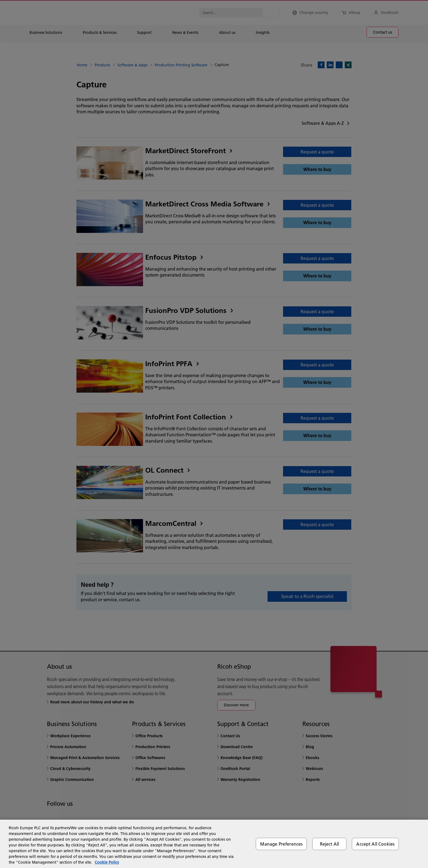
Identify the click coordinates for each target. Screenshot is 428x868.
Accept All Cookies (375, 844)
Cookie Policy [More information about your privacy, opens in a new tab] (107, 862)
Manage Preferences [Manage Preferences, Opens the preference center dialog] (281, 844)
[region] (214, 844)
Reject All (330, 844)
